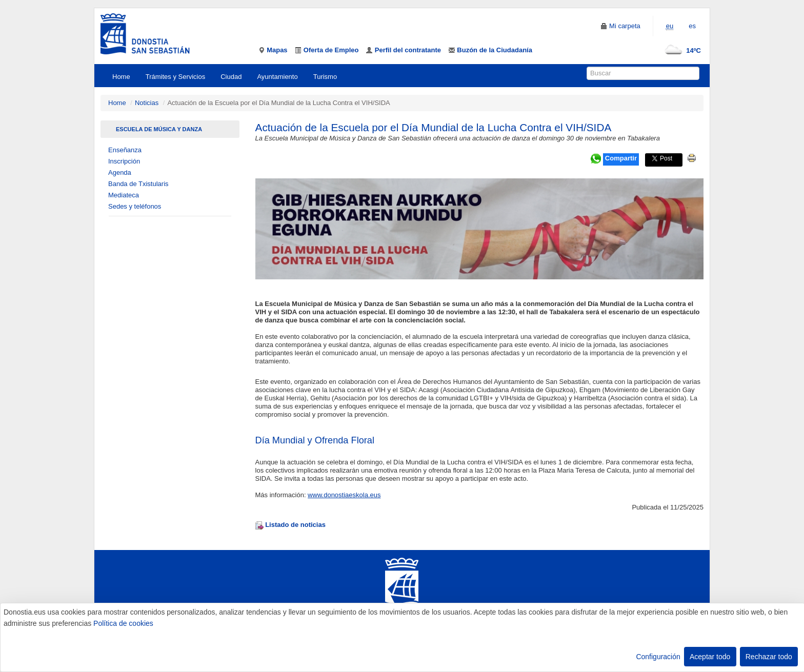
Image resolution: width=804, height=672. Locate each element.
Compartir (621, 158)
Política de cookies (123, 623)
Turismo (325, 77)
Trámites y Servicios (176, 77)
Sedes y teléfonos (135, 206)
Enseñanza (125, 150)
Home (121, 77)
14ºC (681, 50)
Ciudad (231, 77)
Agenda (120, 172)
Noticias (147, 103)
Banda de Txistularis (138, 184)
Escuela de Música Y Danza (159, 129)
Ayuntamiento (277, 77)
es (692, 26)
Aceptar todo (710, 657)
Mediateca (124, 195)
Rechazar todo (769, 657)
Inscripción (124, 161)
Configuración (658, 657)
